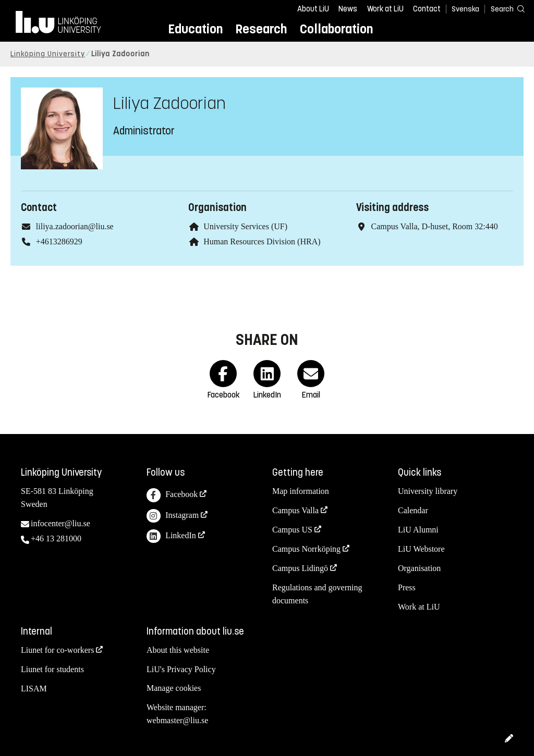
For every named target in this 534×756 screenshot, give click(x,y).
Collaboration (336, 29)
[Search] (503, 9)
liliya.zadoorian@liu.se (75, 226)
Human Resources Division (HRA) (262, 241)
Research (261, 29)
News (348, 9)
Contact (427, 9)
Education (195, 29)
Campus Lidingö (300, 568)
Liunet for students (52, 669)
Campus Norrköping (306, 549)
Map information (301, 491)
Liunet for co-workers (57, 650)
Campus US (292, 530)
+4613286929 (59, 241)
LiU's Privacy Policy (181, 669)
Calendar (413, 510)
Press (407, 587)
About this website (178, 650)
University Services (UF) (245, 226)
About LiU (313, 9)
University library (428, 491)
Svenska (465, 9)
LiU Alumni (418, 530)
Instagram (173, 516)
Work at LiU (385, 9)
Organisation (419, 568)
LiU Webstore (421, 549)
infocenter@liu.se (60, 523)
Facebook (172, 495)
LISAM (34, 689)
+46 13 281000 (56, 538)
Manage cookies (174, 688)
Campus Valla (295, 510)
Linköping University (48, 54)
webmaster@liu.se (177, 720)
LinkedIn (171, 536)
